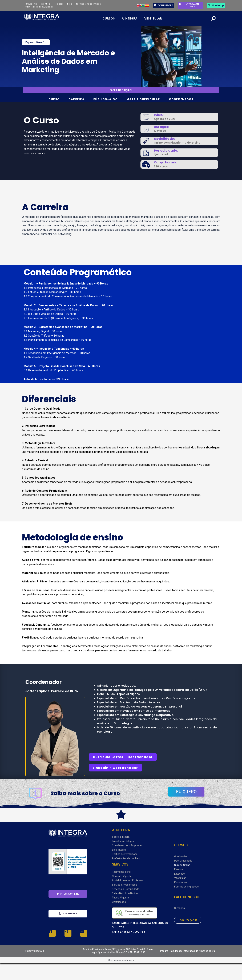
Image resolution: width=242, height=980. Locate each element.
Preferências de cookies (126, 858)
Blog (70, 4)
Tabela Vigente (120, 898)
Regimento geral (121, 872)
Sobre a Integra (121, 837)
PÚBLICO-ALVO (106, 99)
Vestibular (180, 878)
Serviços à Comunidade (40, 7)
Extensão (180, 874)
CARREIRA (76, 99)
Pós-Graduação (183, 861)
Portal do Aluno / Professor (128, 880)
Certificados (119, 902)
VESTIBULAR (153, 18)
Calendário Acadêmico (125, 893)
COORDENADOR (181, 99)
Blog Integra (119, 850)
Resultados (181, 882)
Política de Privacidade (125, 854)
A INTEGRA (130, 18)
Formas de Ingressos (186, 887)
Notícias (59, 4)
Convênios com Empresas (127, 846)
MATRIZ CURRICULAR (143, 99)
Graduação (180, 856)
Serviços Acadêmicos (88, 4)
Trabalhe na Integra (123, 841)
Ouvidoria (31, 4)
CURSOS (109, 18)
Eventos (45, 4)
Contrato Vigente (122, 876)
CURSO (54, 99)
